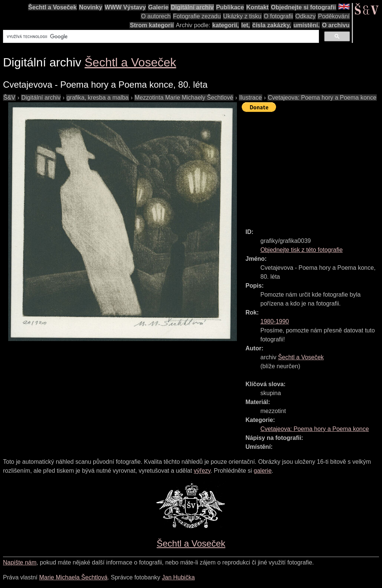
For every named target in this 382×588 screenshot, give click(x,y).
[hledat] (160, 37)
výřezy (202, 471)
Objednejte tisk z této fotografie (302, 250)
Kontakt (257, 7)
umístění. (307, 25)
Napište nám (20, 562)
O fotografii (278, 16)
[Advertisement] (312, 167)
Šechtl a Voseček (53, 7)
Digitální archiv (192, 7)
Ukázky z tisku (242, 16)
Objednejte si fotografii (303, 7)
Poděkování (334, 16)
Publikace (230, 7)
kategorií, (226, 25)
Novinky (91, 7)
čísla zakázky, (272, 25)
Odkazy (306, 16)
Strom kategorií (152, 25)
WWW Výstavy (125, 7)
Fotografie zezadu (197, 16)
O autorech (156, 16)
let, (246, 25)
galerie (263, 471)
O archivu (336, 25)
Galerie (158, 7)
